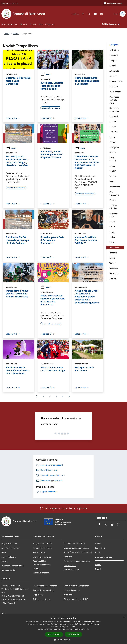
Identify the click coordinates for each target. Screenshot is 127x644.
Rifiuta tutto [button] (73, 634)
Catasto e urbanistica (42, 565)
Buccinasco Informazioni (115, 109)
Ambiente (113, 55)
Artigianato (114, 71)
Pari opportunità (114, 193)
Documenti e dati (9, 570)
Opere (112, 181)
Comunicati (100, 548)
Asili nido (113, 76)
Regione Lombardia (10, 3)
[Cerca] (123, 14)
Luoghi (98, 565)
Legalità (113, 171)
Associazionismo (116, 81)
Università (114, 268)
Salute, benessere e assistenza (77, 561)
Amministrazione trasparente (76, 586)
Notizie (46, 74)
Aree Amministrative (10, 548)
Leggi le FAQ (38, 595)
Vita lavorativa (39, 552)
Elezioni (113, 142)
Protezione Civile (114, 215)
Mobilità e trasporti (41, 573)
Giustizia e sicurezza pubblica (76, 548)
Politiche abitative (113, 207)
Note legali (69, 595)
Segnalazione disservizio (43, 590)
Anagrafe (113, 60)
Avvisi (98, 552)
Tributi (112, 258)
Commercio (114, 116)
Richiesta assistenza (41, 599)
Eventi (98, 569)
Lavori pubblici (113, 159)
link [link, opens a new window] (87, 629)
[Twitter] (88, 14)
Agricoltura (114, 50)
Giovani (113, 152)
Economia (113, 132)
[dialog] (63, 629)
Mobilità (113, 176)
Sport (112, 242)
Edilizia (112, 137)
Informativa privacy (72, 590)
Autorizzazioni (70, 566)
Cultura (113, 127)
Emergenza (114, 147)
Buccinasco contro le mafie (114, 100)
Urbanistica (114, 273)
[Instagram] (100, 14)
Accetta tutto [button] (54, 634)
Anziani (113, 66)
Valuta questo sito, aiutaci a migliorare (63, 508)
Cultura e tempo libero (42, 548)
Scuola (112, 227)
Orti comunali (115, 187)
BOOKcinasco (115, 92)
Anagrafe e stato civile (42, 543)
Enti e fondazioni (9, 557)
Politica (112, 200)
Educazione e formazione (74, 543)
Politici (4, 561)
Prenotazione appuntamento (45, 586)
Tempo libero (115, 247)
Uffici (4, 552)
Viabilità (113, 279)
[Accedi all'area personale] (113, 3)
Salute (112, 222)
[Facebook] (82, 14)
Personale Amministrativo (12, 566)
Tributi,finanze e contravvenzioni (78, 552)
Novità (16, 34)
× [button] (124, 617)
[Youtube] (94, 14)
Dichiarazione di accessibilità (76, 599)
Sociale (112, 237)
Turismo (113, 263)
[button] (63, 640)
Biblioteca (114, 86)
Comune (113, 121)
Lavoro (112, 166)
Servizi (112, 232)
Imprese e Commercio (42, 557)
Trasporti (113, 253)
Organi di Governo (9, 543)
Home (7, 34)
